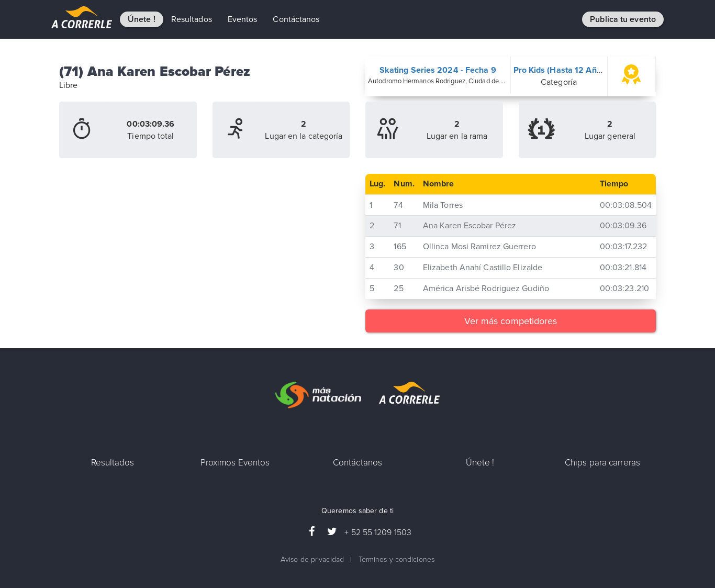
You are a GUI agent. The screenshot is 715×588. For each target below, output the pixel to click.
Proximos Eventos (235, 463)
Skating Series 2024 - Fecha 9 (438, 70)
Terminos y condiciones (396, 559)
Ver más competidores (511, 321)
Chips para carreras (602, 463)
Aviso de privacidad (312, 559)
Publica (623, 19)
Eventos (243, 19)
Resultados (192, 19)
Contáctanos (296, 19)
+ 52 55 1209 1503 (378, 532)
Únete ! (142, 19)
